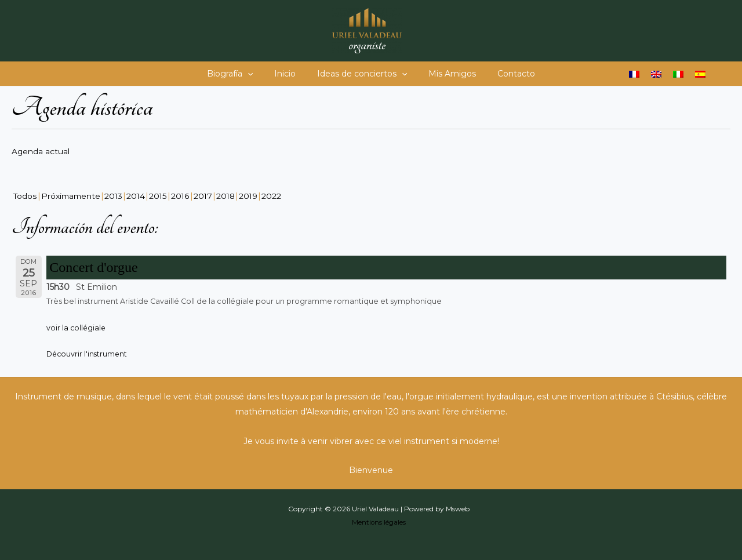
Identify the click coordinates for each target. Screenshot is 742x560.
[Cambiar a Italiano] (678, 74)
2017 (207, 195)
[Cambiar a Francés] (634, 74)
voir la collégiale (77, 327)
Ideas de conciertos (362, 74)
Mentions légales (379, 521)
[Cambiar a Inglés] (656, 74)
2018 (230, 195)
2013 (116, 195)
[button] (258, 74)
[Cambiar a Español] (700, 74)
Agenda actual (41, 151)
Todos (25, 195)
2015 (161, 195)
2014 (139, 195)
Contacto (506, 74)
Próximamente (72, 195)
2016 (184, 195)
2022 (277, 195)
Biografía (240, 74)
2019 (254, 195)
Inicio (290, 74)
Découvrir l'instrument (88, 353)
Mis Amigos (447, 74)
